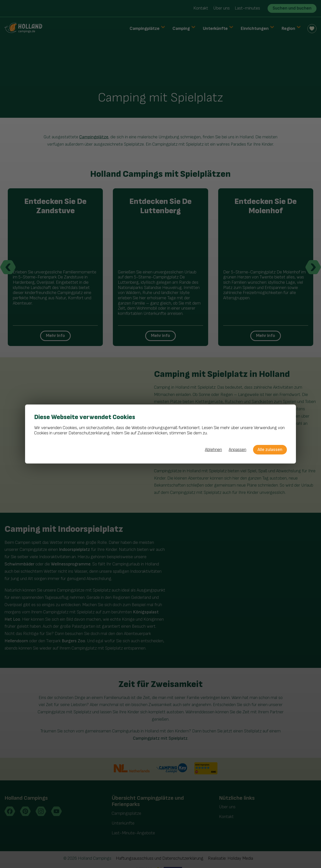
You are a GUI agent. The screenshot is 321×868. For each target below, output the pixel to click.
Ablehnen (213, 450)
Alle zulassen (270, 450)
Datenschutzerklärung (89, 433)
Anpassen (237, 450)
